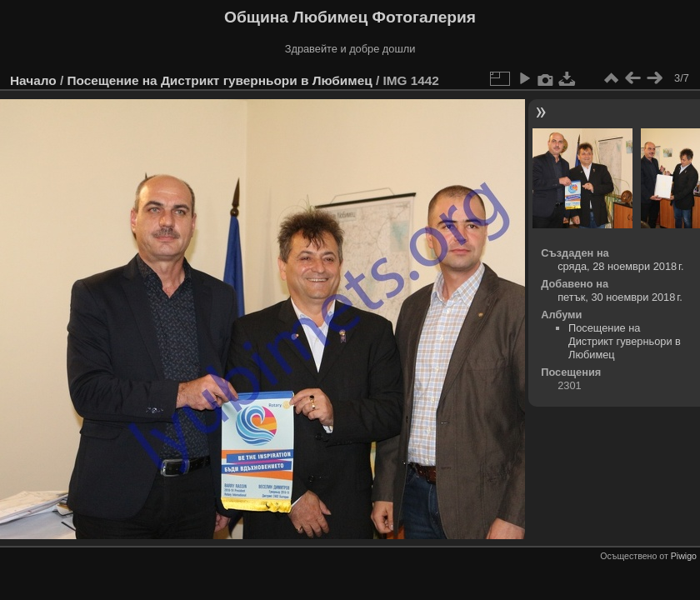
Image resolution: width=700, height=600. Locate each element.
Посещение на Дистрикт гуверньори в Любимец (219, 80)
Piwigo (684, 556)
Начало (33, 80)
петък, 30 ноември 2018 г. (620, 297)
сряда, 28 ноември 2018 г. (620, 266)
